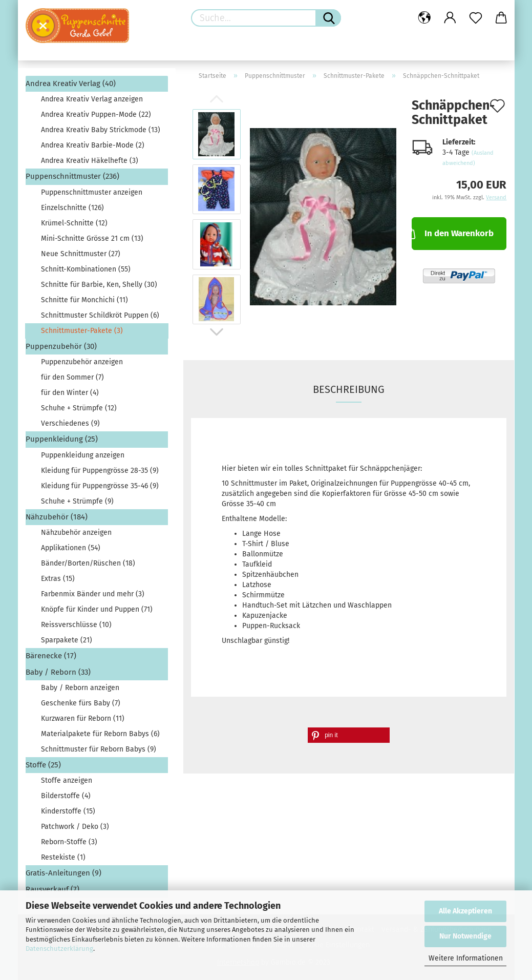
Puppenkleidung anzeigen (83, 455)
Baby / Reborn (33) (58, 672)
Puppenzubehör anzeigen (82, 362)
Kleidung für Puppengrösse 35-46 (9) (100, 486)
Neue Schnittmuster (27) (81, 254)
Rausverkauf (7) (52, 889)
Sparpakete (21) (67, 640)
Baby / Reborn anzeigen (80, 688)
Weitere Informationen (466, 958)
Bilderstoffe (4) (66, 796)
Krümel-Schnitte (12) (74, 223)
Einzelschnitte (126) (72, 208)
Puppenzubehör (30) (61, 346)
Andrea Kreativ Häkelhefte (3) (90, 161)
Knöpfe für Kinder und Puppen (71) (97, 609)
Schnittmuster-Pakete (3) (82, 331)
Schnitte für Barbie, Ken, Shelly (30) (99, 285)
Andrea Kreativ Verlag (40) (71, 84)
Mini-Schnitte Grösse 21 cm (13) (92, 238)
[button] (349, 735)
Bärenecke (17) (51, 656)
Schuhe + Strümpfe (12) (79, 408)
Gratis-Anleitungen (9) (63, 873)
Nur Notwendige (465, 936)
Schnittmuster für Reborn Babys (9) (99, 749)
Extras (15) (58, 579)
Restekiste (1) (63, 857)
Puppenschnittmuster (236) (72, 176)
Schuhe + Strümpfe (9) (77, 501)
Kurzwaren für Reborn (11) (83, 718)
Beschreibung (349, 389)
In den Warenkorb (453, 233)
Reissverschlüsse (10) (76, 625)
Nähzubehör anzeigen (76, 533)
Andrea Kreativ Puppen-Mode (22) (96, 114)
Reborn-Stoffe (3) (69, 842)
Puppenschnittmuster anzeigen (92, 192)
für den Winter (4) (70, 393)
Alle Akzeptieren (465, 911)
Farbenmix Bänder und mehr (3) (93, 594)
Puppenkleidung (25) (62, 439)
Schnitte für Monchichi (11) (84, 300)
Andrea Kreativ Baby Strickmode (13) (101, 130)
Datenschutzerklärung (59, 948)
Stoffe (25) (43, 765)
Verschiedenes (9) (70, 423)
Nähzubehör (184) (57, 517)
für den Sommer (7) (72, 377)
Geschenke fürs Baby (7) (81, 703)
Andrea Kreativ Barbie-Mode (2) (93, 145)
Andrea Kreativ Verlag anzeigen (92, 99)
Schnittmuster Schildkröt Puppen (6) (100, 315)
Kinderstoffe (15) (68, 811)
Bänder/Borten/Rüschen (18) (88, 563)
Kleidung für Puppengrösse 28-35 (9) (100, 471)
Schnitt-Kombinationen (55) (86, 269)
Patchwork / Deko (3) (75, 827)
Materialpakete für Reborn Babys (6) (100, 734)
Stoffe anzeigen (67, 780)
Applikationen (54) (71, 548)
